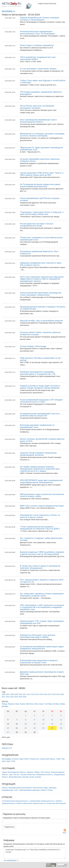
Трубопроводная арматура (29, 790)
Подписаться (9, 827)
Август (42, 704)
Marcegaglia (6, 759)
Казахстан (31, 775)
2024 (16, 697)
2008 (12, 694)
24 (43, 728)
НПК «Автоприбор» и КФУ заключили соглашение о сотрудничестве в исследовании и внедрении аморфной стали (42, 607)
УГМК (13, 761)
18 (52, 724)
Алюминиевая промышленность (42, 801)
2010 (20, 694)
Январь (5, 704)
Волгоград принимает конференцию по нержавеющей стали (37, 426)
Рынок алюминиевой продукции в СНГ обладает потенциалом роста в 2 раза (41, 401)
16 (34, 724)
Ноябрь (62, 704)
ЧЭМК (58, 759)
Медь (46, 788)
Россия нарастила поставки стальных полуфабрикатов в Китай (37, 225)
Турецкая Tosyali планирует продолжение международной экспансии (38, 454)
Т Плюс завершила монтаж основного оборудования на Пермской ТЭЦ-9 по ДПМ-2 (40, 528)
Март (17, 704)
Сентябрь (48, 704)
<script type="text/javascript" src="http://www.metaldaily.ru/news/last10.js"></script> (34, 853)
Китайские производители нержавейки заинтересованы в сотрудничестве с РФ (38, 373)
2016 (45, 694)
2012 (29, 694)
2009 (16, 694)
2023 (12, 697)
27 (8, 732)
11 (52, 720)
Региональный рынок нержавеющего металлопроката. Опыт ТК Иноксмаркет (37, 33)
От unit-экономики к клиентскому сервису (38, 69)
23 (34, 728)
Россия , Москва (20, 775)
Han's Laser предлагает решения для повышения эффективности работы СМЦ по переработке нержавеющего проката (42, 279)
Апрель (23, 704)
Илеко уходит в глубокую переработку (37, 45)
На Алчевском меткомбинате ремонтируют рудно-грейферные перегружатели (42, 648)
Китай (32, 777)
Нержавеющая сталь (10, 790)
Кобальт (44, 790)
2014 (37, 694)
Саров (4, 772)
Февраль (11, 704)
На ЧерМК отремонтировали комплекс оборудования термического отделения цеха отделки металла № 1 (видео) (40, 469)
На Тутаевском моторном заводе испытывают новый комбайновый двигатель (40, 185)
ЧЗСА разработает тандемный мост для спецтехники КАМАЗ (38, 58)
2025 (20, 697)
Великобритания (15, 777)
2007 (8, 694)
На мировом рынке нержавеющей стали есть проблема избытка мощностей (40, 415)
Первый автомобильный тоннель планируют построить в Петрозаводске (40, 19)
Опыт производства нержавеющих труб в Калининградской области (38, 121)
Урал (11, 775)
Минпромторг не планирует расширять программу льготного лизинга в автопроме (42, 135)
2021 (4, 697)
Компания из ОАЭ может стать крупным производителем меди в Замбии (38, 636)
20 (8, 728)
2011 (25, 694)
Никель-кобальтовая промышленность (31, 803)
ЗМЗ (8, 761)
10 (43, 720)
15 (26, 724)
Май (27, 704)
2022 (8, 697)
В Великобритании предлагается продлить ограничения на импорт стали (39, 662)
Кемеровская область (44, 775)
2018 (54, 694)
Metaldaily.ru (8, 11)
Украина (30, 772)
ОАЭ (42, 772)
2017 (50, 694)
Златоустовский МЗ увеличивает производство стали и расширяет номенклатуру (41, 294)
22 (26, 728)
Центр (48, 772)
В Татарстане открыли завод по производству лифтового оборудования (40, 567)
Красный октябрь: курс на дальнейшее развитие (41, 321)
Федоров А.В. (7, 748)
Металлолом (38, 788)
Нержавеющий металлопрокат (20, 788)
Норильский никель (47, 759)
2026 (25, 697)
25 (52, 728)
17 (43, 724)
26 (61, 728)
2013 (33, 694)
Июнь (32, 704)
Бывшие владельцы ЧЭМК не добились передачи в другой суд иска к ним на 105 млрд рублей (42, 553)
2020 (62, 694)
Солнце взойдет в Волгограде (33, 346)
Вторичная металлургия (56, 803)
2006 (4, 694)
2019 (58, 694)
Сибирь (37, 772)
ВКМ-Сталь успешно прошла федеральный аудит (42, 506)
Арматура (52, 788)
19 (61, 724)
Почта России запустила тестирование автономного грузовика (37, 107)
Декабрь (5, 706)
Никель (5, 788)
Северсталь (34, 759)
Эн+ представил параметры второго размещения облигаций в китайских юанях (42, 595)
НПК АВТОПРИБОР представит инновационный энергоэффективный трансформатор (41, 481)
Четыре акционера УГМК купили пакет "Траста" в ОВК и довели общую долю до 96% (42, 174)
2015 (41, 694)
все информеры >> (11, 860)
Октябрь (56, 704)
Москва (26, 777)
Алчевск (38, 777)
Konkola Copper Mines (20, 759)
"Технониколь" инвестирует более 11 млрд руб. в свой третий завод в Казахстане (42, 213)
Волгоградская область (17, 772)
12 (61, 720)
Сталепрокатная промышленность (15, 801)
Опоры (50, 790)
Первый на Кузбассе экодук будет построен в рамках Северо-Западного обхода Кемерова (40, 387)
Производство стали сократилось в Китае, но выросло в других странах (40, 516)
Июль (36, 704)
